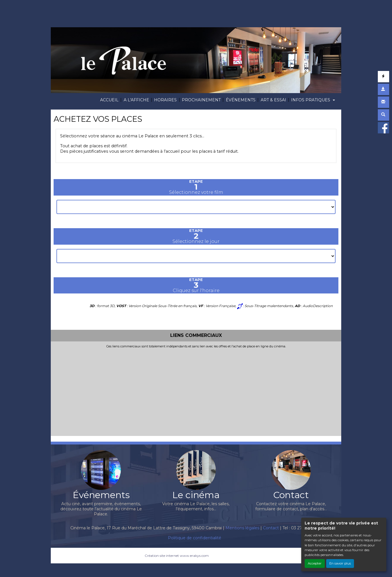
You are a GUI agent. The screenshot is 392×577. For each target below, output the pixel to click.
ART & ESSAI (273, 100)
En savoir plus (340, 563)
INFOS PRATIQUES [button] (311, 100)
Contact (271, 528)
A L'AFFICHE (136, 100)
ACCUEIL (109, 100)
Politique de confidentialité (195, 538)
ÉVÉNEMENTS (241, 100)
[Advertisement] (196, 391)
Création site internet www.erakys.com (177, 556)
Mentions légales (242, 528)
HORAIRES (165, 100)
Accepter (315, 563)
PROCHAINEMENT (201, 100)
